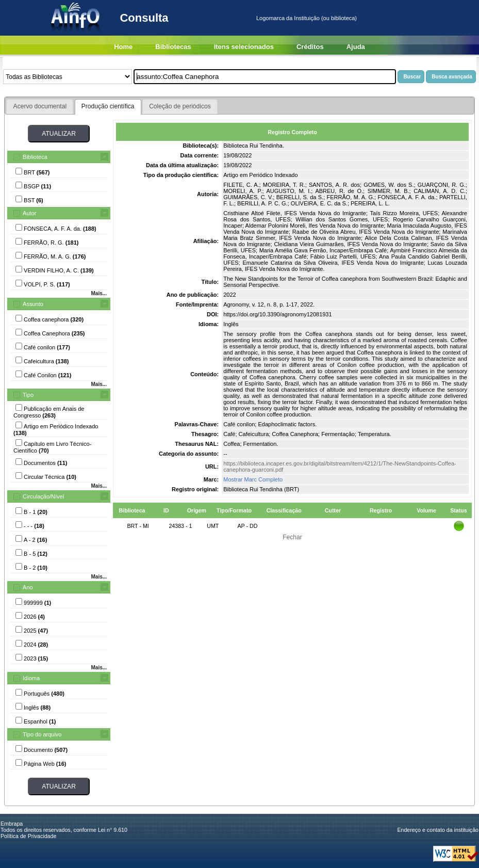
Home (123, 47)
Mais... (99, 293)
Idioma (31, 678)
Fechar (292, 537)
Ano (28, 587)
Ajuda (356, 47)
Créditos (310, 47)
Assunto (33, 304)
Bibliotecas (173, 47)
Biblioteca (35, 157)
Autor (29, 213)
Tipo (28, 395)
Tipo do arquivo (42, 734)
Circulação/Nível (43, 496)
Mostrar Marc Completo (253, 479)
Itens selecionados (244, 47)
